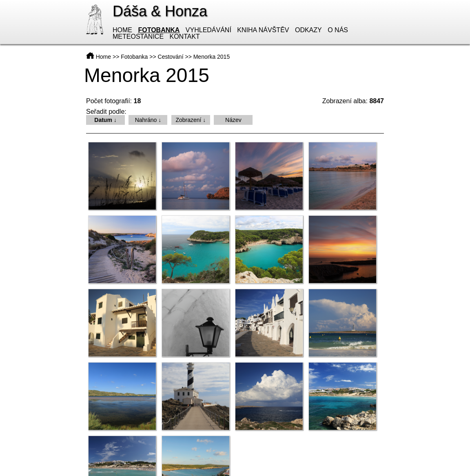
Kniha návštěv (263, 30)
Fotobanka (159, 30)
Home (122, 30)
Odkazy (308, 30)
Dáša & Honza (160, 11)
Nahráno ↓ (148, 120)
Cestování (171, 57)
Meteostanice (138, 37)
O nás (338, 30)
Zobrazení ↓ (191, 120)
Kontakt (185, 37)
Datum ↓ (105, 120)
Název (233, 120)
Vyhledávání (208, 30)
